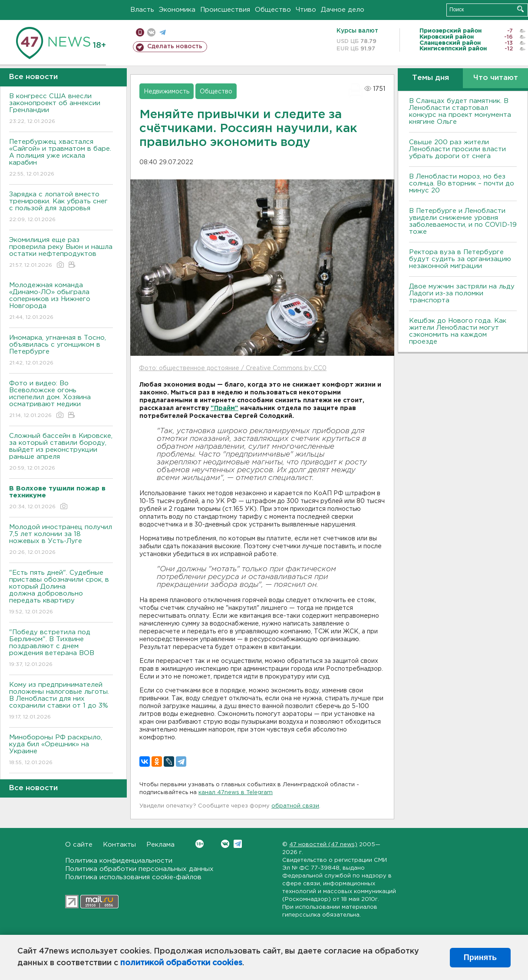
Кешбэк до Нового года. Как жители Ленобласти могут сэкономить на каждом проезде (458, 331)
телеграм (163, 32)
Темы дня (431, 78)
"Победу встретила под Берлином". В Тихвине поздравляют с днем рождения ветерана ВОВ (61, 649)
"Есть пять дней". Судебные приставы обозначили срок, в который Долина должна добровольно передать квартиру (61, 593)
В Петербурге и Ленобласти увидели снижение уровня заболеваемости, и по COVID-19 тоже (463, 221)
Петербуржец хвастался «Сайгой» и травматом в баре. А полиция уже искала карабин (61, 158)
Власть (142, 10)
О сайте (79, 845)
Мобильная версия (140, 32)
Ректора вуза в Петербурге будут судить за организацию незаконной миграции (460, 259)
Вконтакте (200, 844)
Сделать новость (175, 46)
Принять (480, 957)
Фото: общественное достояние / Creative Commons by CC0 (233, 368)
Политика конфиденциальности (119, 861)
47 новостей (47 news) (323, 845)
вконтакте (151, 32)
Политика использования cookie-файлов (133, 877)
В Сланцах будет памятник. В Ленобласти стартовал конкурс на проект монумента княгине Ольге (460, 111)
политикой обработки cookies (181, 963)
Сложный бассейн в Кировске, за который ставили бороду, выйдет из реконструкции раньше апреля (61, 452)
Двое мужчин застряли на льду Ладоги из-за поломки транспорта (462, 293)
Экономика (177, 10)
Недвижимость (167, 92)
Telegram (238, 844)
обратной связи (295, 806)
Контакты (119, 845)
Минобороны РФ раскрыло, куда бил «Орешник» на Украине (61, 750)
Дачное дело (343, 10)
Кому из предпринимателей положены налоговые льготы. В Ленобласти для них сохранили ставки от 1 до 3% (61, 701)
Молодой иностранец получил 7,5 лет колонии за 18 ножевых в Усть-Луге (61, 540)
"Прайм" (224, 408)
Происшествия (225, 10)
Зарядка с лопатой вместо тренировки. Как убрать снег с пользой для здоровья (61, 207)
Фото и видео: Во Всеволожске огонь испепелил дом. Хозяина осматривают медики (61, 400)
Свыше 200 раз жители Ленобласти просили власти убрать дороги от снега (457, 149)
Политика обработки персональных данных (139, 869)
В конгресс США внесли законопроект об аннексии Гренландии (61, 109)
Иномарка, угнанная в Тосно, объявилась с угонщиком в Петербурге (61, 351)
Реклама (160, 845)
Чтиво (306, 10)
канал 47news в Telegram (236, 793)
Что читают (496, 78)
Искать (520, 9)
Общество (273, 10)
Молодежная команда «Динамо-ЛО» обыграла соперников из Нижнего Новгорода (61, 302)
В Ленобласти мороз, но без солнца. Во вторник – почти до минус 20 (462, 184)
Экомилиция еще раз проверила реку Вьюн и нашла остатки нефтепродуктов (61, 253)
